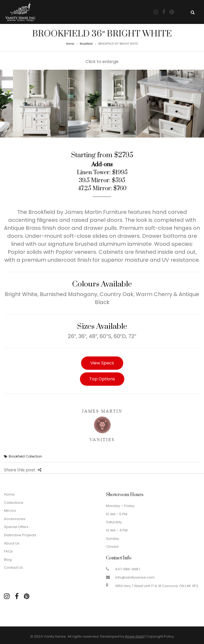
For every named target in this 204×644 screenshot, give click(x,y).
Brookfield (86, 44)
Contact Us (13, 568)
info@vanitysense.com (135, 577)
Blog (8, 560)
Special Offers (16, 527)
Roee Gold (135, 636)
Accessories (15, 519)
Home (70, 44)
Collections (14, 503)
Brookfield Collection (25, 456)
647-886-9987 (128, 569)
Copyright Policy (160, 636)
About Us (12, 543)
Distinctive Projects (20, 535)
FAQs (8, 551)
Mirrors (10, 511)
